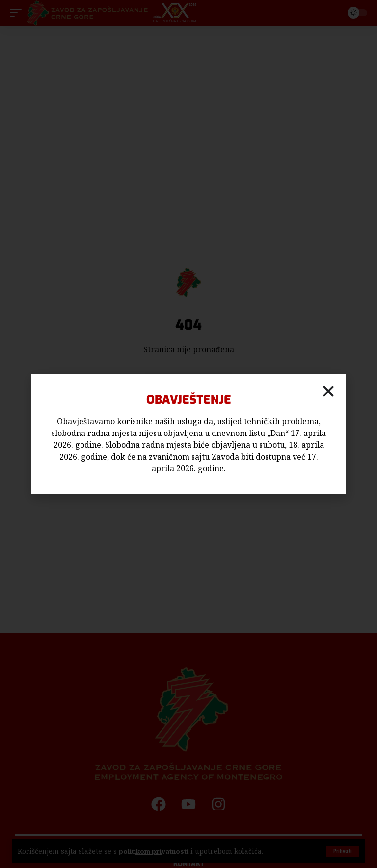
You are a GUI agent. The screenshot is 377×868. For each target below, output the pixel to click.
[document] (188, 434)
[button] (328, 391)
